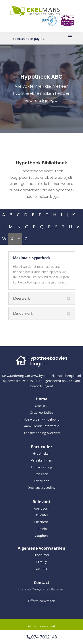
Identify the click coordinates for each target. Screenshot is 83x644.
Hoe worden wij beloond (41, 419)
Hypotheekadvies (47, 358)
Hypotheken (42, 453)
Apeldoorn (42, 508)
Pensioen (41, 474)
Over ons (42, 406)
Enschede (41, 522)
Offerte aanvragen (42, 601)
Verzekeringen (42, 460)
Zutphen (41, 536)
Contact (41, 569)
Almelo (42, 529)
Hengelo (38, 364)
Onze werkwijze (41, 412)
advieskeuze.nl (18, 381)
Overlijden (42, 481)
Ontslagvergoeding (41, 488)
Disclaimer (41, 555)
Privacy (41, 562)
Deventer (41, 515)
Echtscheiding (42, 467)
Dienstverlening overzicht (41, 433)
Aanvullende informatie (42, 426)
